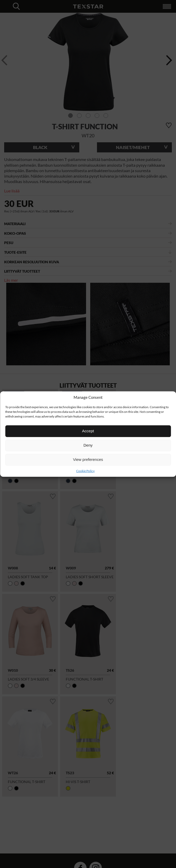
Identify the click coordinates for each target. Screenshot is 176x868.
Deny (88, 445)
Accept (88, 431)
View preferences (88, 459)
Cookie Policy (85, 471)
